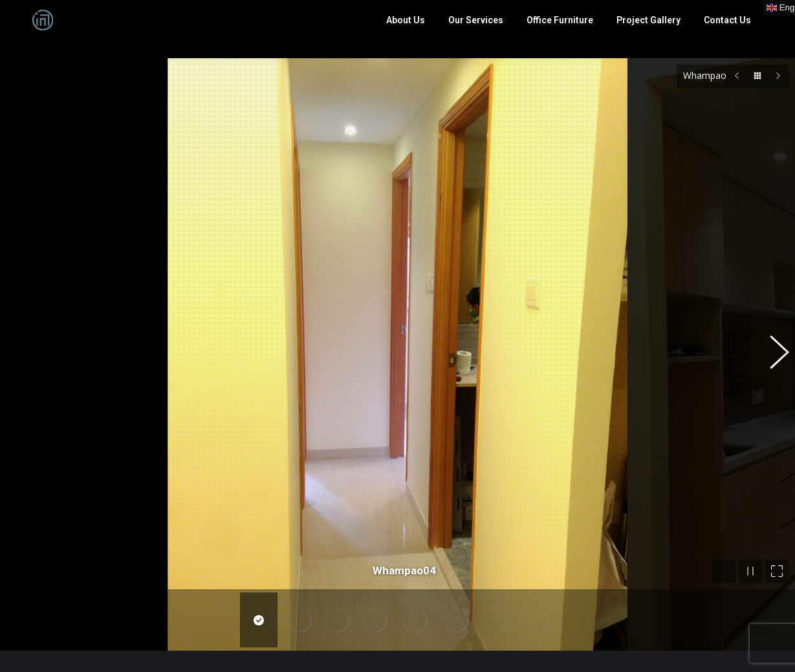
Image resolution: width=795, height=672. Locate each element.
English (247, 631)
